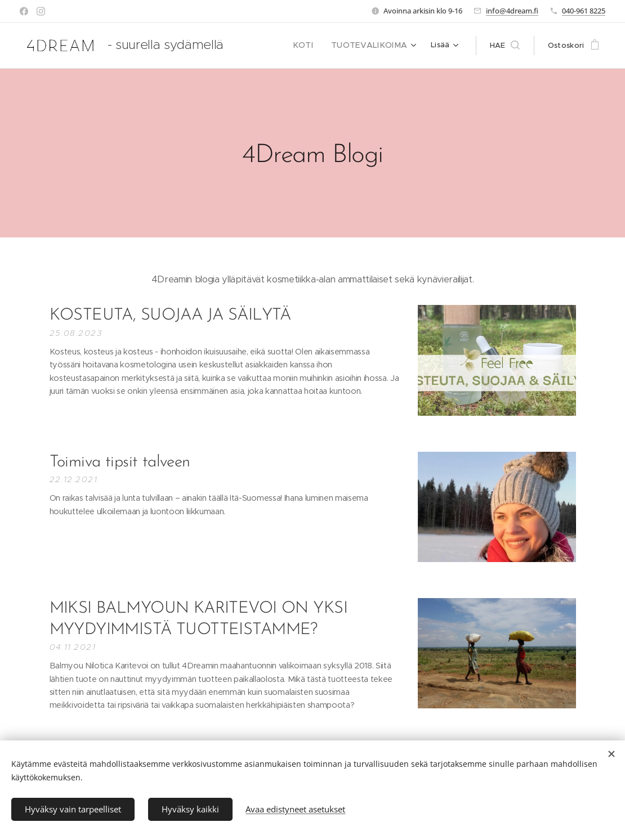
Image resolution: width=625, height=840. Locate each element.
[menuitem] (314, 46)
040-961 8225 (584, 11)
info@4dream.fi (512, 11)
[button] (505, 46)
